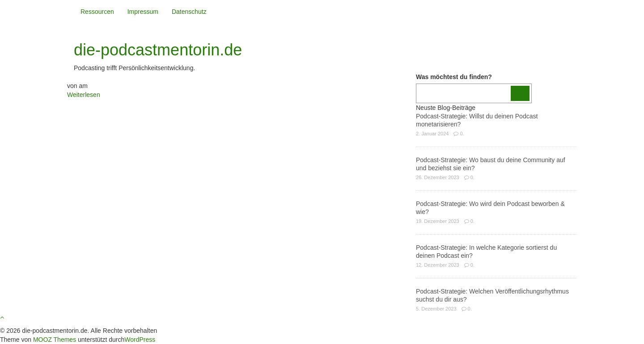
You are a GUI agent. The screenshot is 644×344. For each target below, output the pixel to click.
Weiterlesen (84, 95)
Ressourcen (97, 12)
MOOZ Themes (55, 340)
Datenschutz (189, 12)
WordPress (140, 340)
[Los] (520, 93)
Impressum (143, 12)
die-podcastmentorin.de (158, 50)
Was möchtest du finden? (454, 77)
